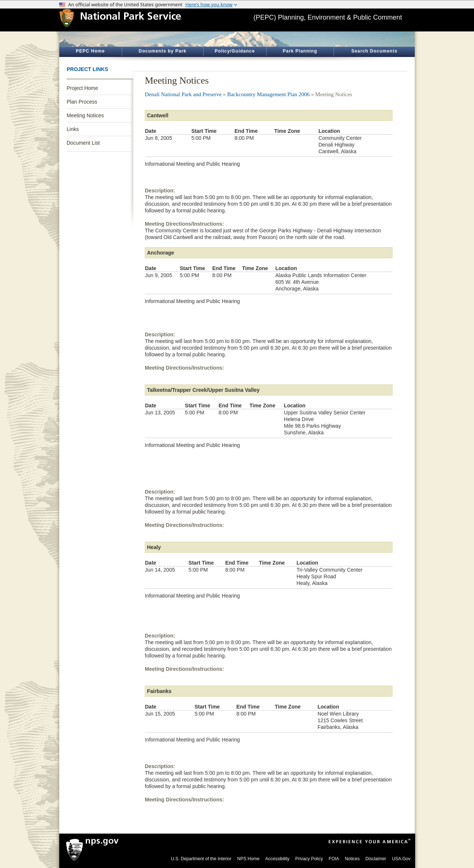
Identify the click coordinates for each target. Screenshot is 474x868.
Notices (352, 859)
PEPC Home (90, 51)
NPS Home (248, 859)
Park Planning (300, 51)
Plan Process (82, 102)
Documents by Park (162, 51)
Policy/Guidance (235, 51)
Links (73, 129)
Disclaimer (376, 859)
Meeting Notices (85, 115)
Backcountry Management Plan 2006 (268, 94)
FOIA (334, 859)
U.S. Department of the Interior (201, 859)
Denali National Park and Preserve (183, 94)
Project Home (82, 88)
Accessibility (277, 859)
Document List (83, 143)
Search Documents (375, 51)
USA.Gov (401, 859)
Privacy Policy (309, 859)
